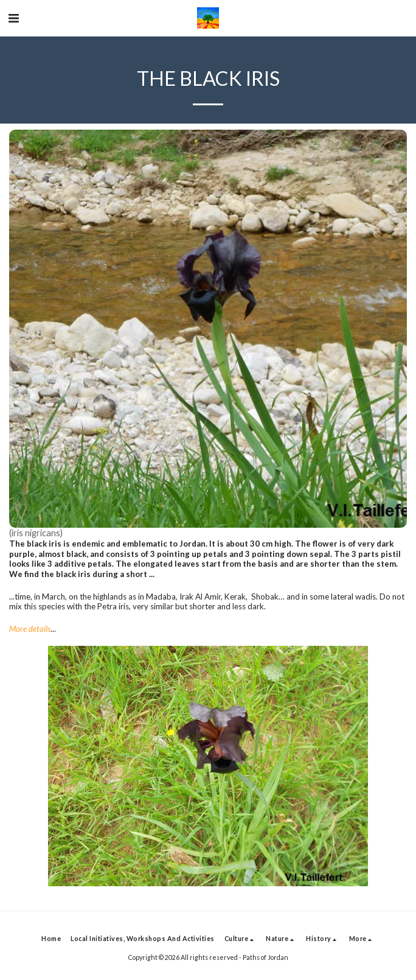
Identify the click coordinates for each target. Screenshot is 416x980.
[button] (13, 18)
